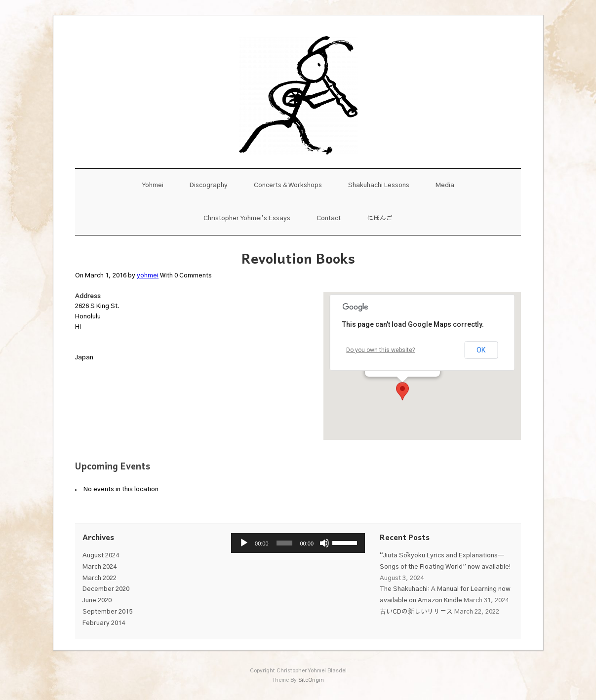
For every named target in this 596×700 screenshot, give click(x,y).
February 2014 (104, 623)
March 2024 (99, 567)
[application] (298, 543)
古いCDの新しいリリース (416, 612)
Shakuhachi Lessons (379, 185)
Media (445, 185)
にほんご (380, 218)
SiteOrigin (311, 680)
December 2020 (106, 589)
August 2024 (101, 556)
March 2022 (99, 578)
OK (481, 350)
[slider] (284, 543)
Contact (329, 218)
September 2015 (107, 612)
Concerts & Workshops (288, 185)
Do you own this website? (380, 350)
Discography (209, 185)
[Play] (244, 543)
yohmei (148, 276)
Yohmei (153, 185)
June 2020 (97, 601)
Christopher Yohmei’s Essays (247, 218)
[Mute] (324, 543)
